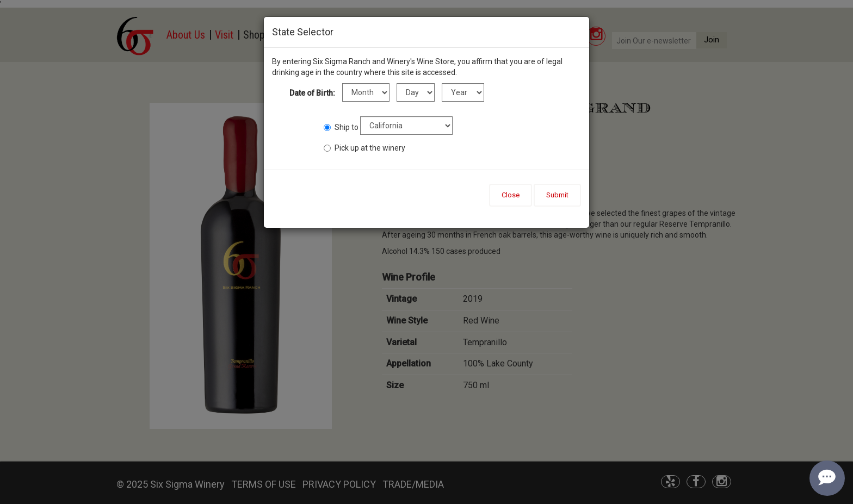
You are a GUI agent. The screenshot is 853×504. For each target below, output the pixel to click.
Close (511, 195)
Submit (557, 195)
